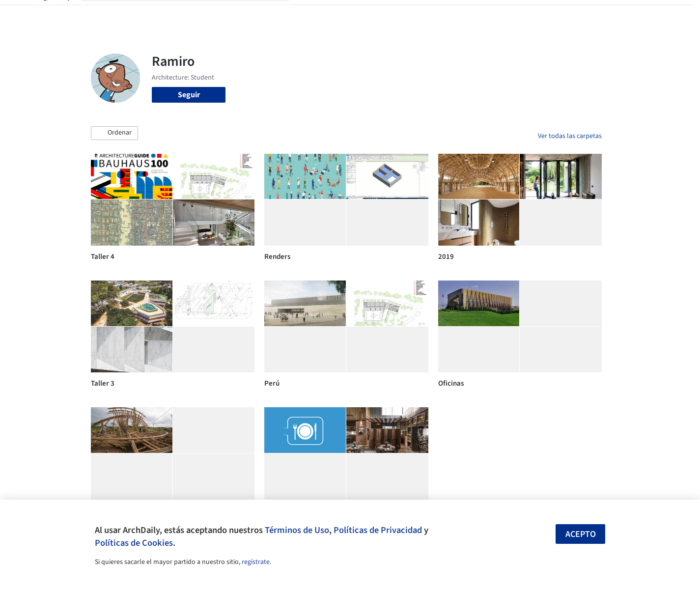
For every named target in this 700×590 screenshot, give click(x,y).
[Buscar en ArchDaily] (193, 14)
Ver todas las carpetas (570, 136)
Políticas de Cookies (134, 543)
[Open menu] (645, 14)
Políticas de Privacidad (378, 530)
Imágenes (343, 14)
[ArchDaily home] (56, 14)
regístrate (256, 562)
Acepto (581, 534)
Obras (309, 14)
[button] (114, 133)
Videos (478, 14)
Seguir (189, 95)
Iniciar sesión (531, 14)
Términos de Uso (297, 530)
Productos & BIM (395, 14)
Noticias (445, 14)
